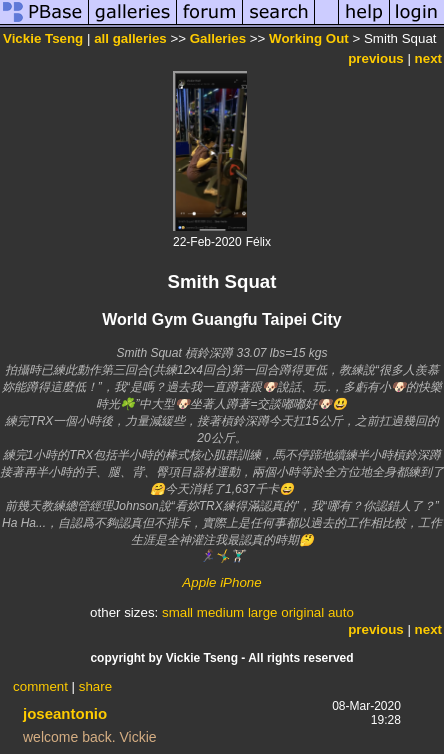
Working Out (309, 38)
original (302, 612)
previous (376, 58)
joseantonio (65, 713)
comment (40, 686)
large (263, 612)
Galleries (218, 38)
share (95, 686)
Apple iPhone (221, 582)
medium (220, 612)
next (428, 58)
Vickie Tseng (43, 38)
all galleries (130, 38)
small (177, 612)
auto (341, 612)
